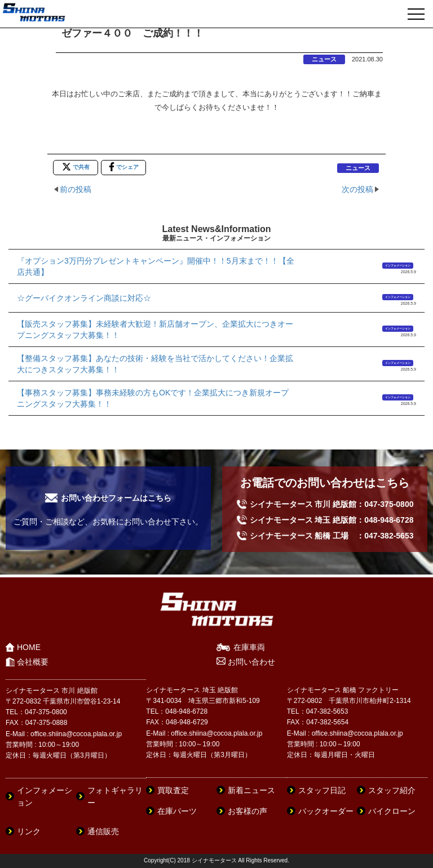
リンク (29, 831)
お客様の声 (248, 811)
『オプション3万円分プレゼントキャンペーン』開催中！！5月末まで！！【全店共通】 (156, 266)
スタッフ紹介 (392, 790)
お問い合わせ (251, 662)
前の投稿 (76, 189)
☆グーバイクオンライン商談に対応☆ (84, 298)
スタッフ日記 (322, 790)
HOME (29, 647)
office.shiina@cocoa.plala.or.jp (76, 734)
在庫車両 (249, 647)
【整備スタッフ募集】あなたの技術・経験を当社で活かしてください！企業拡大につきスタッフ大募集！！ (155, 364)
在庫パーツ (177, 811)
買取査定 (173, 790)
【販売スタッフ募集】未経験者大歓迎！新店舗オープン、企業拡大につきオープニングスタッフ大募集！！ (155, 330)
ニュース (324, 59)
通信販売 (103, 831)
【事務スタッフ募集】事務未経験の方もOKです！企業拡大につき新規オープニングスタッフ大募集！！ (153, 398)
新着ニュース (251, 790)
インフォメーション (398, 265)
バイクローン (392, 811)
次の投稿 (357, 189)
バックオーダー (326, 811)
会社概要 (33, 662)
